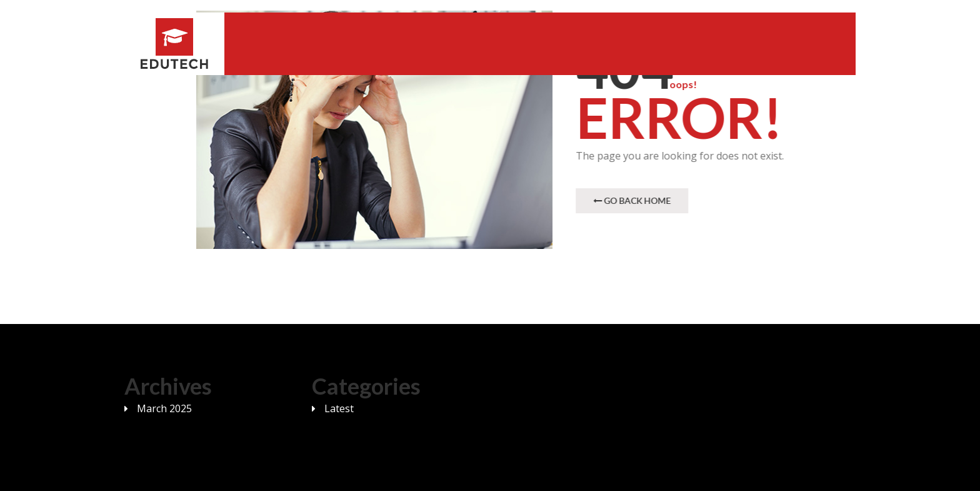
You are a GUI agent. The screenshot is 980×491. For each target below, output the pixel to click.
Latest (339, 408)
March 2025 (164, 408)
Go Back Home (632, 200)
